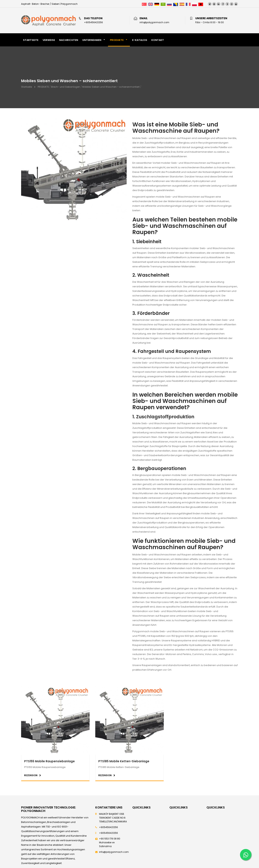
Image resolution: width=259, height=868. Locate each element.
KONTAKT (158, 40)
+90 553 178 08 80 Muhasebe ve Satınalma (110, 842)
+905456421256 (108, 827)
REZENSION (31, 775)
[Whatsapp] (246, 855)
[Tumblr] (227, 4)
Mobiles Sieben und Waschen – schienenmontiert (111, 87)
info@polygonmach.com (114, 852)
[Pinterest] (214, 4)
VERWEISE (49, 40)
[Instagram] (232, 4)
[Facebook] (223, 4)
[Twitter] (210, 4)
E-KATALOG (140, 40)
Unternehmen (92, 40)
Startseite (27, 87)
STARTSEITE (31, 40)
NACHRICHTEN (69, 40)
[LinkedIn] (218, 4)
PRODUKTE (117, 40)
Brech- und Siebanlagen (66, 87)
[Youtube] (236, 4)
